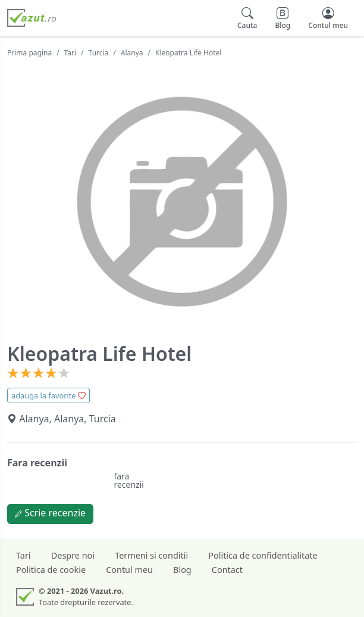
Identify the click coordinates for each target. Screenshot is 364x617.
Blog (182, 570)
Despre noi (73, 555)
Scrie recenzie (50, 513)
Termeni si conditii (151, 555)
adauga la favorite (48, 395)
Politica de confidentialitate (263, 555)
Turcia (99, 53)
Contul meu (129, 570)
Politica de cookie (51, 570)
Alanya (132, 53)
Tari (70, 53)
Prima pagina (29, 53)
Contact (227, 570)
